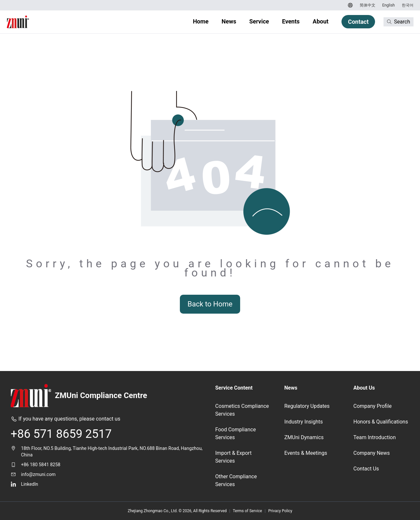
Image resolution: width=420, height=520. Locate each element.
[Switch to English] (388, 5)
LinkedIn (30, 484)
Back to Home (210, 304)
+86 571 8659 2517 (61, 434)
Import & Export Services (234, 457)
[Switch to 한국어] (407, 5)
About (321, 21)
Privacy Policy (280, 511)
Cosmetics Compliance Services (242, 410)
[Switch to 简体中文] (367, 5)
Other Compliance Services (236, 480)
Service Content (234, 388)
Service (259, 21)
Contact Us (366, 469)
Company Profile (373, 406)
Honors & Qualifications (381, 422)
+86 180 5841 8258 (41, 465)
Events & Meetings (306, 453)
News (229, 21)
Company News (372, 453)
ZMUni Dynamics (304, 437)
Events (291, 21)
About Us (364, 388)
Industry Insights (304, 422)
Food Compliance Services (236, 433)
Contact (358, 22)
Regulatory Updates (307, 406)
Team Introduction (375, 437)
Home (201, 21)
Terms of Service (248, 511)
